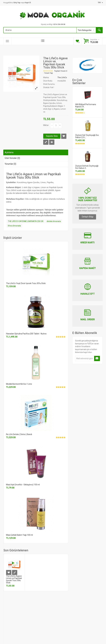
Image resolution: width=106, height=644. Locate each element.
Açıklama (9, 152)
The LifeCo (62, 77)
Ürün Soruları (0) (12, 158)
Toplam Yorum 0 (61, 71)
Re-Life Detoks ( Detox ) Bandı (19, 434)
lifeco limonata (14, 226)
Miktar (46, 125)
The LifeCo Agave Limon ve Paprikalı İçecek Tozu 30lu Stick (14, 579)
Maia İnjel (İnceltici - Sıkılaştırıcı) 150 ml (23, 485)
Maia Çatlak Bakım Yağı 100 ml (19, 535)
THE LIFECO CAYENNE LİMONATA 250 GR (26, 221)
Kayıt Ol (28, 3)
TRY (100, 3)
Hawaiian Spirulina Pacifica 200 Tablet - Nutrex (26, 334)
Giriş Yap (17, 3)
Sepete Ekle (52, 136)
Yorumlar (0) (10, 164)
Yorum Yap (49, 73)
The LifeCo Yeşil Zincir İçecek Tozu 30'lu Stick (26, 283)
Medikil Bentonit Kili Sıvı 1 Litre (19, 384)
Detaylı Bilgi (88, 217)
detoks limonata (54, 221)
